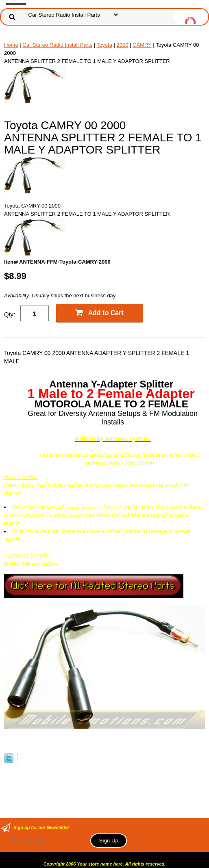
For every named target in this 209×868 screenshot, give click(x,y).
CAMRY (142, 45)
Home (11, 45)
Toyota (104, 45)
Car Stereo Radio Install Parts (57, 45)
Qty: (10, 314)
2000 (123, 45)
